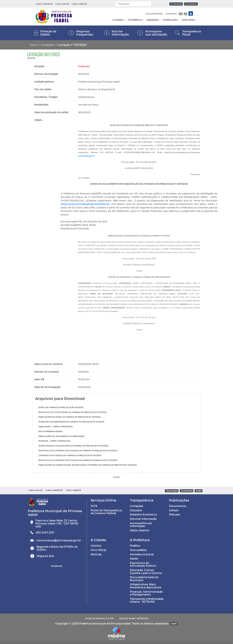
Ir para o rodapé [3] (79, 4)
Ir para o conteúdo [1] (44, 4)
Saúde (134, 558)
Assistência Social (142, 554)
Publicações (170, 20)
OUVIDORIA (191, 4)
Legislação (152, 20)
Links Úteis (188, 20)
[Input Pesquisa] (133, 4)
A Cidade (118, 20)
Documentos (178, 506)
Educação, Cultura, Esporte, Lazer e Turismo (146, 571)
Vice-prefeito (138, 550)
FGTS (94, 506)
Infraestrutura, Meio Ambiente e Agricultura (145, 586)
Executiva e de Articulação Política (143, 564)
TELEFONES (176, 4)
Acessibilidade (154, 14)
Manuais (175, 514)
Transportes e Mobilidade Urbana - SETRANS (147, 600)
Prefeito (135, 546)
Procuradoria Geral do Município (144, 579)
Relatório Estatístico (143, 514)
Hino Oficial (98, 550)
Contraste (171, 14)
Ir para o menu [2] (62, 4)
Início (34, 45)
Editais (174, 510)
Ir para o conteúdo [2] (54, 490)
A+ (181, 14)
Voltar (116, 477)
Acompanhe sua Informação (141, 525)
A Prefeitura (135, 20)
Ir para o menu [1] (35, 490)
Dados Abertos (140, 530)
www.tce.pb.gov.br (86, 156)
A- (185, 14)
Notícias (96, 554)
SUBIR (199, 491)
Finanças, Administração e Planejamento (146, 593)
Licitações (48, 45)
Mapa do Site (45, 556)
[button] (149, 4)
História (96, 546)
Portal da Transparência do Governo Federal (106, 512)
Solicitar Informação (143, 519)
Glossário (136, 510)
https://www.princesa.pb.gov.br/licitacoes (85, 204)
